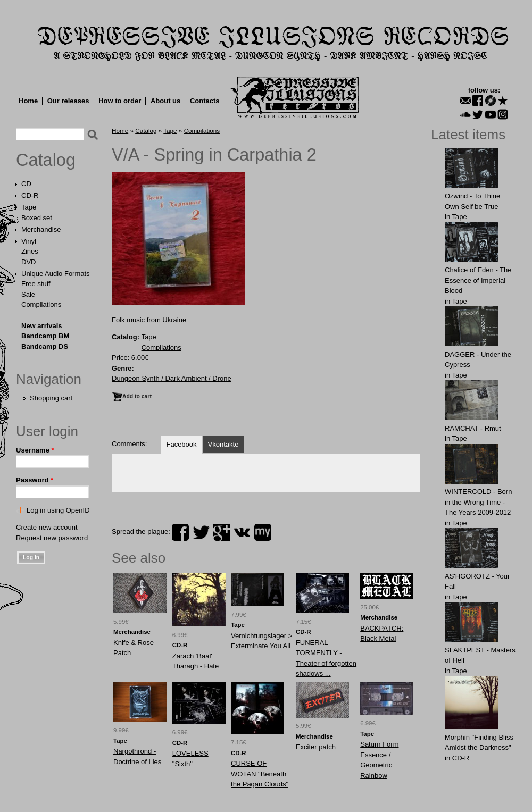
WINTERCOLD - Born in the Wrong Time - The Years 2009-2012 (478, 502)
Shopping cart (51, 398)
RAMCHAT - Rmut (473, 428)
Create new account (47, 527)
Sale (28, 294)
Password (35, 480)
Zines (30, 251)
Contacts (205, 101)
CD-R (30, 195)
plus (222, 532)
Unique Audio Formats (56, 274)
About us (165, 101)
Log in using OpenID (58, 510)
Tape (29, 207)
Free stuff (36, 284)
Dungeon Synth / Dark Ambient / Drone (172, 378)
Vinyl (29, 241)
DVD (28, 262)
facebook (180, 532)
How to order (120, 101)
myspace (263, 532)
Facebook (181, 444)
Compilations (41, 304)
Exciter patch (316, 747)
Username (35, 450)
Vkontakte (223, 444)
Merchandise (41, 229)
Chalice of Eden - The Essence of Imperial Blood (478, 280)
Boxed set (37, 218)
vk (242, 532)
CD (26, 184)
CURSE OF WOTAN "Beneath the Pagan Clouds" (260, 774)
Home (28, 101)
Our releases (68, 101)
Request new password (52, 538)
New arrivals (42, 326)
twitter (201, 532)
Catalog (46, 160)
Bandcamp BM (45, 336)
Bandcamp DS (45, 346)
